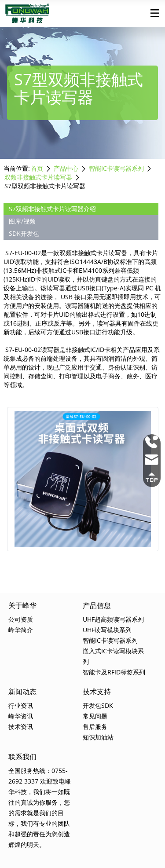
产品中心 (66, 168)
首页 (37, 168)
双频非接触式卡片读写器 (38, 177)
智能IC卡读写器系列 (116, 168)
